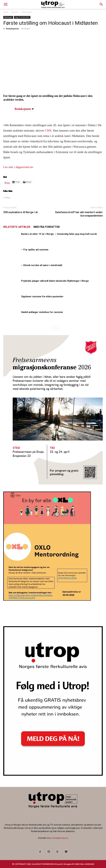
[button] (101, 4)
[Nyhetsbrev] (53, 775)
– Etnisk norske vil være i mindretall (42, 265)
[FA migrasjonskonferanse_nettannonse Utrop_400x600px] (53, 483)
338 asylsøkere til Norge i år (21, 212)
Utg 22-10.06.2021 (22, 17)
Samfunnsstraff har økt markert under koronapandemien (79, 214)
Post (7, 182)
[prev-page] (52, 328)
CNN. (49, 131)
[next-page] (57, 328)
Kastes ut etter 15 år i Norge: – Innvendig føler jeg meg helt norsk (59, 234)
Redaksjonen (13, 29)
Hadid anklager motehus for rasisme (42, 312)
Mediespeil (27, 12)
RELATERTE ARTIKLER (17, 227)
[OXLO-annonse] (47, 600)
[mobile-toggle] (6, 4)
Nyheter (15, 12)
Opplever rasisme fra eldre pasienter (42, 296)
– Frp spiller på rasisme (35, 250)
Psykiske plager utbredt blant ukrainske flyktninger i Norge (55, 281)
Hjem (6, 12)
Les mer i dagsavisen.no (18, 167)
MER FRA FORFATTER (47, 227)
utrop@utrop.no (60, 838)
